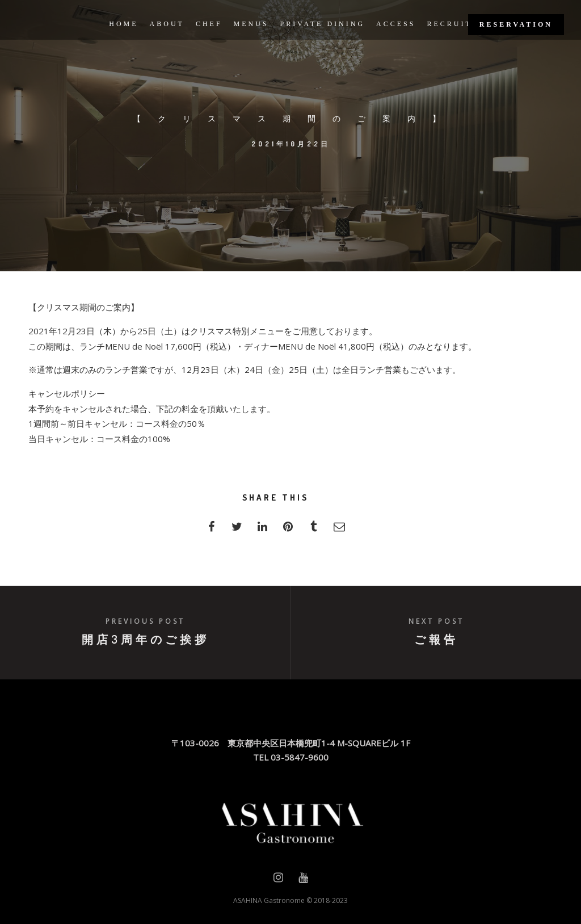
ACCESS (396, 24)
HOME (123, 24)
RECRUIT (449, 24)
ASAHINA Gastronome (269, 900)
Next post (436, 621)
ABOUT (167, 24)
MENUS (251, 24)
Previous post (145, 621)
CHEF (209, 24)
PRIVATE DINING (323, 24)
